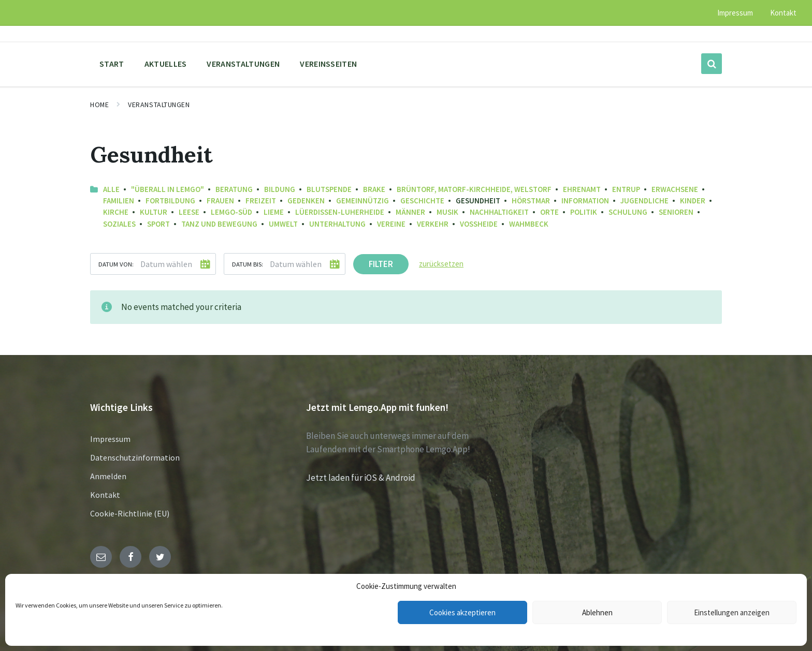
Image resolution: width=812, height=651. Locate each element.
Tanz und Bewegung (219, 224)
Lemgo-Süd (231, 212)
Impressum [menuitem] (735, 13)
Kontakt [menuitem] (783, 13)
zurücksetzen (441, 264)
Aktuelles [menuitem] (166, 64)
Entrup (626, 189)
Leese (189, 212)
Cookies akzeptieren (462, 612)
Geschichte (422, 201)
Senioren (676, 212)
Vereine (391, 224)
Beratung (234, 189)
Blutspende (329, 189)
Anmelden (108, 476)
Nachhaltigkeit (499, 212)
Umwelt (283, 224)
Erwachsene (675, 189)
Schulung (628, 212)
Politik (584, 212)
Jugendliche (644, 201)
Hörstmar (531, 201)
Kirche (116, 212)
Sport (158, 224)
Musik (447, 212)
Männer (410, 212)
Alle (111, 189)
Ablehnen (597, 612)
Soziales (119, 224)
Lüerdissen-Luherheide (340, 212)
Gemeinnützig (363, 201)
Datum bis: (248, 264)
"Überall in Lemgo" (168, 189)
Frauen (220, 201)
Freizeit (261, 201)
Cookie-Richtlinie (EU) (130, 513)
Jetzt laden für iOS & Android (361, 478)
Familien (119, 201)
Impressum (110, 439)
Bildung (280, 189)
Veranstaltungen (159, 105)
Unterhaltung (337, 224)
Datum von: (116, 264)
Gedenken (306, 201)
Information (585, 201)
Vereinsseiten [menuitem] (328, 64)
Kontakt (105, 495)
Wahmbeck (529, 224)
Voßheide (479, 224)
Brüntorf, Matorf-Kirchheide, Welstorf (474, 189)
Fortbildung (170, 201)
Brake (374, 189)
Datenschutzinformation (135, 457)
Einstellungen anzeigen (732, 612)
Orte (549, 212)
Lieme (274, 212)
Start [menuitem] (112, 64)
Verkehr (433, 224)
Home (99, 105)
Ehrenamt (582, 189)
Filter (381, 264)
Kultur (154, 212)
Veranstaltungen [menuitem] (243, 64)
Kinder (693, 201)
